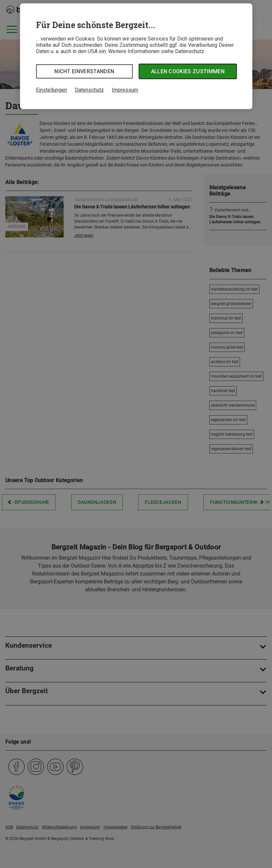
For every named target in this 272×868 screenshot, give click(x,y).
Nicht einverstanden (84, 71)
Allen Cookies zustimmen (188, 71)
